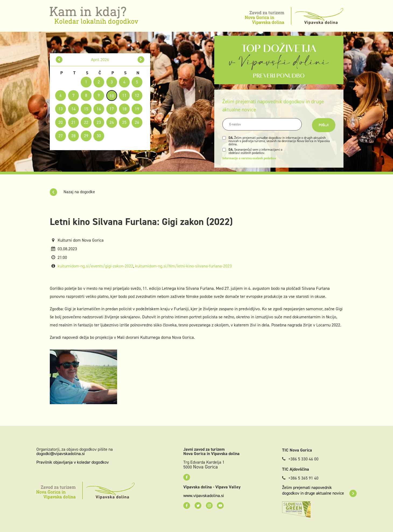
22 (86, 122)
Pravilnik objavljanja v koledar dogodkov (73, 462)
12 (137, 95)
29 (86, 136)
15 (86, 109)
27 (61, 136)
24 (112, 122)
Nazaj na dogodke (72, 192)
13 (61, 109)
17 (112, 109)
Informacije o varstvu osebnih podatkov (249, 158)
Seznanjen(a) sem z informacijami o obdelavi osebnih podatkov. (255, 151)
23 (99, 122)
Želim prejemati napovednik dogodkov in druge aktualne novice (319, 490)
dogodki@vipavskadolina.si (61, 454)
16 (99, 109)
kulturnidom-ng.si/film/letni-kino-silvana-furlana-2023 (183, 266)
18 (124, 109)
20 (61, 122)
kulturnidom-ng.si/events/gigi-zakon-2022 (95, 266)
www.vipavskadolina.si (204, 496)
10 (112, 96)
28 (73, 136)
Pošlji (324, 125)
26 (137, 122)
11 (124, 95)
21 (73, 122)
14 (73, 109)
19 (137, 109)
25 (124, 122)
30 (99, 136)
